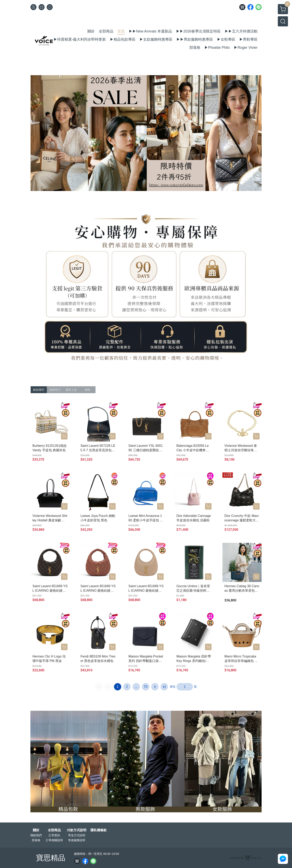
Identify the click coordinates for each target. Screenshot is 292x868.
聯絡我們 (36, 835)
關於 (36, 830)
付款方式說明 (77, 830)
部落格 (36, 840)
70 (146, 687)
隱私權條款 (99, 830)
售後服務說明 (77, 840)
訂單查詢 (54, 835)
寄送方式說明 (77, 835)
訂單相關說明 (54, 840)
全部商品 (54, 830)
